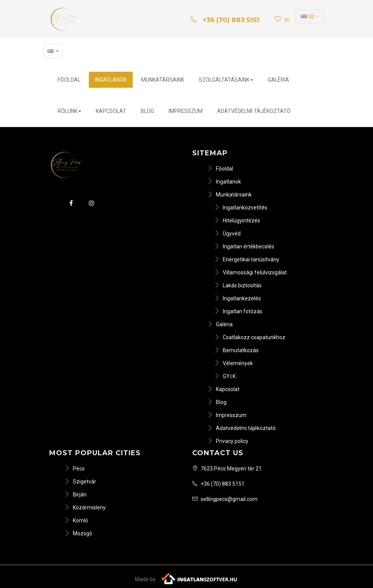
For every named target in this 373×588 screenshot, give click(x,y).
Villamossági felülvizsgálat (251, 272)
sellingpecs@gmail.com (225, 499)
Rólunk (69, 111)
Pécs (75, 469)
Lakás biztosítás (238, 285)
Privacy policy (228, 441)
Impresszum (186, 111)
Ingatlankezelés (238, 298)
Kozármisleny (85, 507)
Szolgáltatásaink (226, 80)
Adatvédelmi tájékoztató (254, 111)
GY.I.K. (226, 376)
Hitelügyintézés (237, 221)
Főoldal (69, 80)
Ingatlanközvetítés (241, 208)
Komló (76, 520)
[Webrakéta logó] (200, 578)
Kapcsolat (111, 111)
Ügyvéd (227, 234)
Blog (147, 111)
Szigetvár (80, 482)
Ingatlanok (111, 80)
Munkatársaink (163, 80)
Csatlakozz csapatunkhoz (250, 337)
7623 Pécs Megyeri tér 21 (227, 469)
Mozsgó (78, 533)
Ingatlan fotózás (238, 311)
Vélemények (234, 363)
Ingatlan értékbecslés (244, 246)
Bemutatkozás (236, 350)
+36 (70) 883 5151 (218, 484)
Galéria (278, 80)
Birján (76, 495)
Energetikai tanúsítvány (247, 259)
